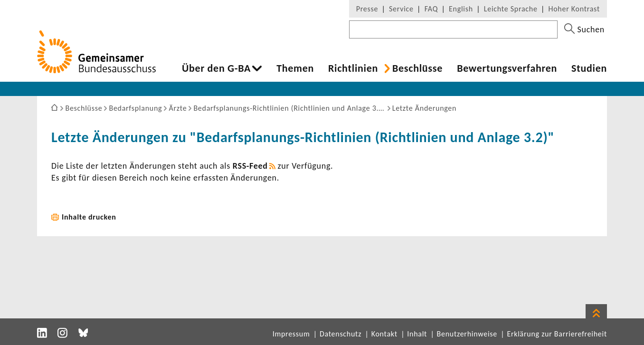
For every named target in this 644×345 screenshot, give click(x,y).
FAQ (431, 9)
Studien (589, 68)
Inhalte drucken (89, 217)
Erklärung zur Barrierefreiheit (557, 334)
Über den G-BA (216, 68)
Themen (295, 68)
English (461, 9)
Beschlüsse (417, 68)
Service (401, 9)
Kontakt (384, 334)
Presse (367, 9)
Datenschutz (341, 334)
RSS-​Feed (250, 166)
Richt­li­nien (353, 68)
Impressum (291, 334)
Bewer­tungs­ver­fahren (507, 68)
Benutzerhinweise (467, 334)
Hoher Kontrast (574, 9)
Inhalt (417, 334)
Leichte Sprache (511, 9)
